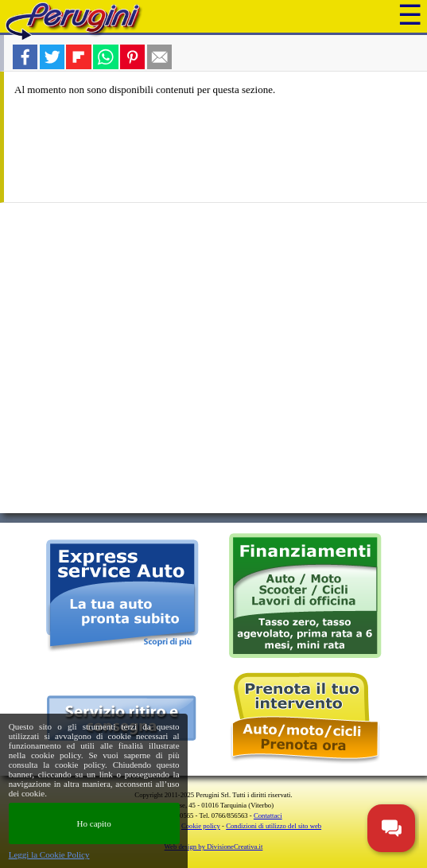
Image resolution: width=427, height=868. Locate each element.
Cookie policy (201, 826)
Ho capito (94, 823)
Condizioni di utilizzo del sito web (274, 826)
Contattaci (268, 815)
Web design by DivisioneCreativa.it (214, 847)
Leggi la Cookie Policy (49, 854)
